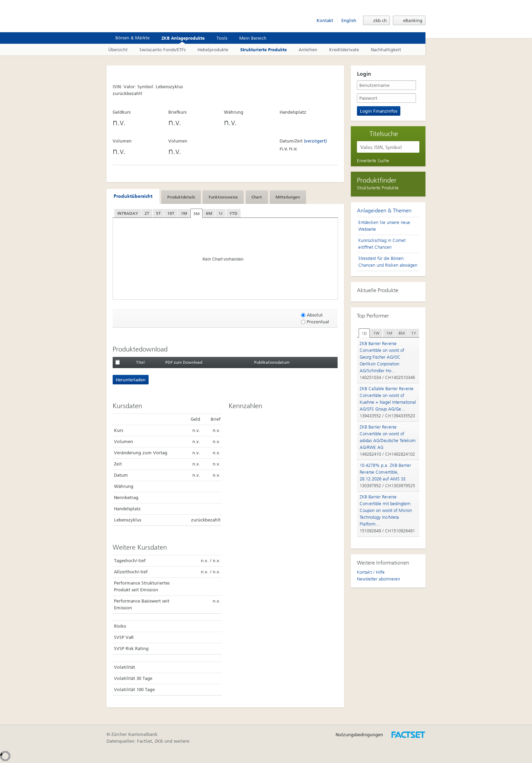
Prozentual (315, 322)
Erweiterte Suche (373, 161)
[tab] (133, 196)
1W (376, 333)
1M (184, 213)
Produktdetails (181, 197)
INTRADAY (128, 213)
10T (171, 213)
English (349, 21)
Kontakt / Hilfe (371, 572)
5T (158, 213)
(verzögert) (315, 141)
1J (221, 213)
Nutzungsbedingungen (359, 735)
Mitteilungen (288, 197)
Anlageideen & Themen (384, 211)
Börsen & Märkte (129, 38)
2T (147, 213)
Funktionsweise (223, 197)
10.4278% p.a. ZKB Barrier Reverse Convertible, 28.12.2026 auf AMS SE (385, 472)
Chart (257, 197)
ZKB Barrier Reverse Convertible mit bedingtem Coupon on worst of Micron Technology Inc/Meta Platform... (386, 510)
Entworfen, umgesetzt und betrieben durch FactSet (408, 735)
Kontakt (325, 21)
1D (364, 333)
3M (196, 214)
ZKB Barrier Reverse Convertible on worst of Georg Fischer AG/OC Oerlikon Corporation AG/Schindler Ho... (382, 357)
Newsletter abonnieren (378, 579)
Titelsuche (384, 133)
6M (209, 213)
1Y (414, 333)
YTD (233, 213)
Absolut (312, 315)
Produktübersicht (133, 196)
